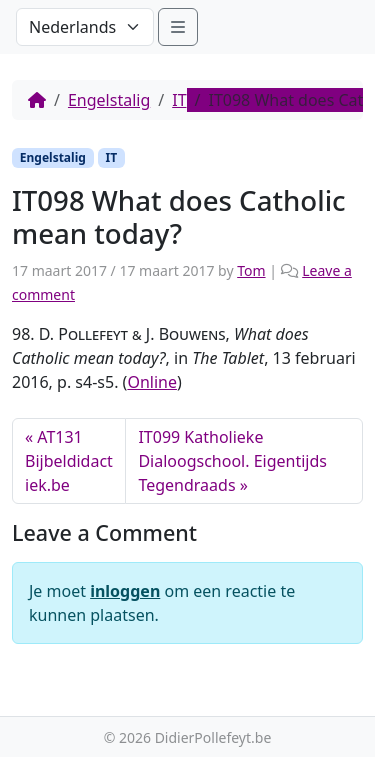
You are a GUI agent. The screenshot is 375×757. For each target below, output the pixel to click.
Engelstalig (109, 100)
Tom (251, 270)
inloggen (125, 591)
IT (179, 100)
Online (152, 382)
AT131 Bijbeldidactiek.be (69, 461)
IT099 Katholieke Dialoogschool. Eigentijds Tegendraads (232, 461)
